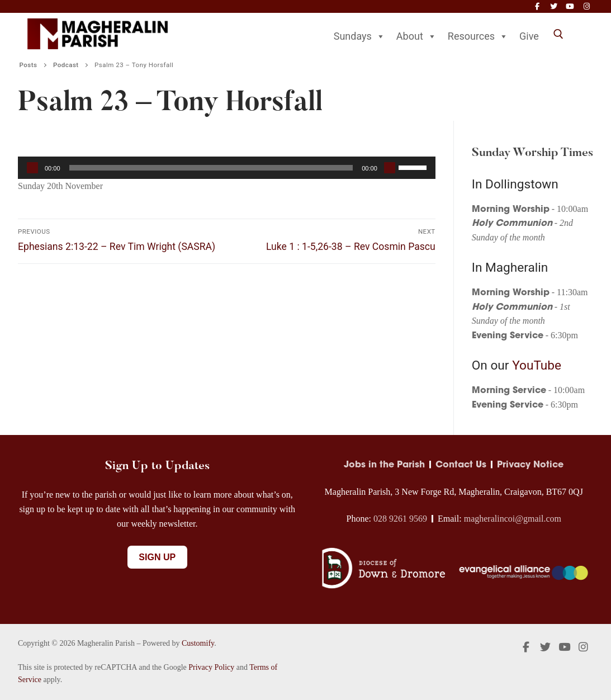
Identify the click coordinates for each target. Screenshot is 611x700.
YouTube (537, 365)
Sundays (359, 36)
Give (529, 36)
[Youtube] (570, 6)
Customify (198, 643)
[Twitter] (554, 6)
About (416, 36)
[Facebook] (537, 6)
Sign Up (157, 557)
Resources (478, 36)
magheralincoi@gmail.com (513, 519)
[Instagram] (587, 6)
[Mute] (390, 168)
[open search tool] (558, 34)
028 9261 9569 (400, 519)
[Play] (32, 168)
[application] (227, 168)
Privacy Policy (211, 667)
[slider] (211, 168)
